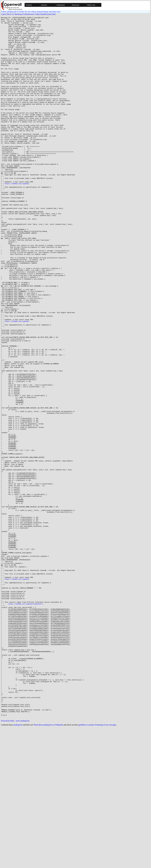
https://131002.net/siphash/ (17, 217)
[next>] (10, 14)
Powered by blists (8, 861)
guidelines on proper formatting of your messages (97, 865)
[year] (49, 14)
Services (44, 5)
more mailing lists (23, 861)
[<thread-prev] (19, 14)
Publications (61, 5)
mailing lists (18, 865)
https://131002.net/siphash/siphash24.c (26, 721)
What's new (91, 5)
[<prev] (4, 14)
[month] (44, 14)
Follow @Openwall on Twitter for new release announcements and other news (31, 12)
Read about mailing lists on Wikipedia (48, 865)
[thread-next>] (30, 14)
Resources (75, 5)
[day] (38, 14)
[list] (54, 14)
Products (29, 5)
